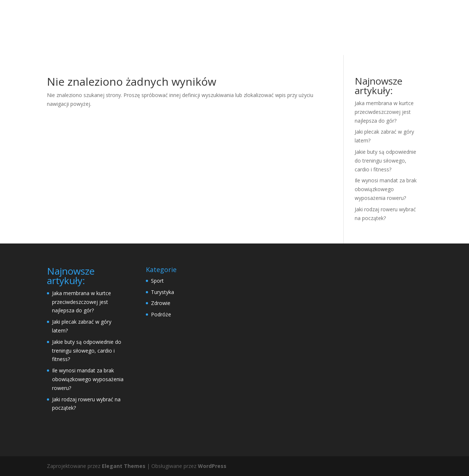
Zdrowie (161, 303)
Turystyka (163, 292)
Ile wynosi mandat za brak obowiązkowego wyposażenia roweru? (386, 189)
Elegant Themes (124, 466)
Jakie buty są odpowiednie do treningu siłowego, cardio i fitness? (385, 161)
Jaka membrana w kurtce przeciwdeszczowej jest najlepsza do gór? (384, 112)
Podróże (161, 314)
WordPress (212, 466)
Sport (157, 281)
